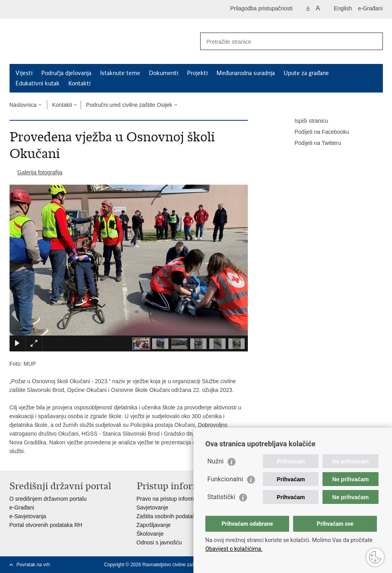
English (343, 8)
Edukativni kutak (38, 83)
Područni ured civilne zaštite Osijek (129, 105)
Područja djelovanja (66, 73)
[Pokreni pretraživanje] (374, 41)
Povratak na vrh (33, 565)
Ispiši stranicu (306, 121)
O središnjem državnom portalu (48, 499)
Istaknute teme (120, 73)
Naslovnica (23, 105)
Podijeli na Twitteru (312, 143)
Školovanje (150, 534)
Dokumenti (164, 73)
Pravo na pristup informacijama (175, 499)
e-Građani (370, 8)
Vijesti (24, 73)
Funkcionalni (225, 479)
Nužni (215, 461)
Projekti (197, 73)
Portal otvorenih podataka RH (46, 525)
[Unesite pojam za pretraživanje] (283, 41)
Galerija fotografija (40, 172)
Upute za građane (306, 73)
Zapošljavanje (154, 525)
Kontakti (79, 83)
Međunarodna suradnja (246, 73)
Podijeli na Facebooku (317, 132)
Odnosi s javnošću (159, 542)
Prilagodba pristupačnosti (261, 8)
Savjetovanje (153, 507)
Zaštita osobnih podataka (168, 516)
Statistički (221, 497)
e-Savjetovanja (28, 516)
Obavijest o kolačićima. (234, 549)
